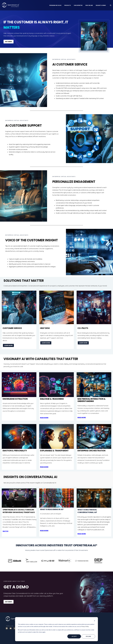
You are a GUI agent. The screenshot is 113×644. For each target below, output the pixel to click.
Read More (82, 534)
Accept (74, 636)
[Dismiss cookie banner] (95, 621)
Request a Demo (101, 5)
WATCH (5, 531)
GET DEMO (9, 42)
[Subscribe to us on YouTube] (11, 628)
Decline (88, 636)
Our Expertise (78, 5)
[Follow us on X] (14, 628)
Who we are (89, 5)
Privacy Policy (85, 626)
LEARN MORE (8, 345)
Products (68, 5)
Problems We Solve (55, 5)
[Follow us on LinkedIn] (7, 628)
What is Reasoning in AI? (52, 509)
